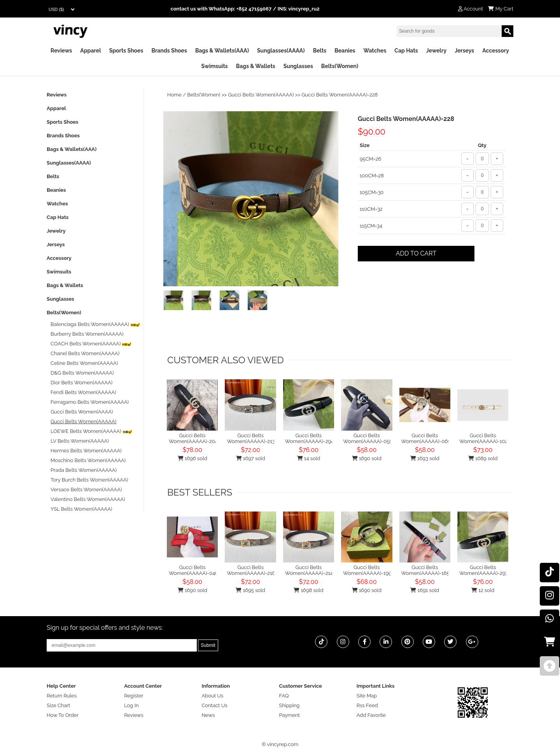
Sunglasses (298, 66)
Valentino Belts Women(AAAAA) (88, 499)
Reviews (61, 51)
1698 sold (308, 590)
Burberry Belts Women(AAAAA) (87, 334)
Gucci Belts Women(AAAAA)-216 (251, 570)
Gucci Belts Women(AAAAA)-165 (425, 570)
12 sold (483, 590)
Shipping (290, 705)
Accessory (496, 51)
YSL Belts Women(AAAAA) (81, 509)
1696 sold (192, 458)
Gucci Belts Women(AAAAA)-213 (251, 438)
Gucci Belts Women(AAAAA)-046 (193, 570)
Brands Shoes (169, 51)
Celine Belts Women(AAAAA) (84, 363)
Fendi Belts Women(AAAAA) (83, 392)
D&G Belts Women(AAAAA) (82, 373)
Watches (375, 51)
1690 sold (367, 458)
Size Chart (58, 705)
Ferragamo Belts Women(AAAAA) (90, 402)
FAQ (284, 696)
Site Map (367, 696)
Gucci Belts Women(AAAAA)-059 (368, 438)
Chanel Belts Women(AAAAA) (85, 353)
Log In (131, 705)
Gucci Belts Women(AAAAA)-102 (483, 438)
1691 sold (425, 590)
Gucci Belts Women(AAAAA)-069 (426, 438)
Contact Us (214, 705)
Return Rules (62, 696)
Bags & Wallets (256, 66)
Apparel (90, 51)
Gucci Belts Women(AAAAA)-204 (193, 438)
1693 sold (425, 458)
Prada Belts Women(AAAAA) (84, 470)
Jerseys (464, 51)
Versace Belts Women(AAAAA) (86, 490)
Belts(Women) (340, 66)
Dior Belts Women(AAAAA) (81, 383)
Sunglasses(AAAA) (281, 51)
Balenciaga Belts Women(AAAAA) (95, 324)
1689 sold (483, 458)
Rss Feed (367, 705)
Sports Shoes (126, 51)
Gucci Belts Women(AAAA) (82, 412)
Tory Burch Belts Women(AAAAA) (89, 480)
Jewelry (436, 51)
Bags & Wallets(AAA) (222, 51)
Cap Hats (406, 51)
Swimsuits (215, 66)
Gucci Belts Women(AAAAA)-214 (309, 570)
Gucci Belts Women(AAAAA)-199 (367, 570)
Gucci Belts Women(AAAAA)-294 (309, 438)
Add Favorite (371, 715)
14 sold (309, 458)
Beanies (345, 51)
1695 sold (250, 590)
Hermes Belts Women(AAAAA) (86, 451)
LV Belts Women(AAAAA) (80, 441)
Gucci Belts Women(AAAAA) (261, 95)
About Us (212, 696)
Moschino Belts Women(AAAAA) (88, 460)
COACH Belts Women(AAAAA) (91, 344)
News (208, 715)
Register (134, 696)
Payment (290, 715)
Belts (320, 51)
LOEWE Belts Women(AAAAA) (91, 431)
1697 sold (251, 458)
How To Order (63, 715)
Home (174, 95)
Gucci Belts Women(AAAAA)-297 (484, 570)
